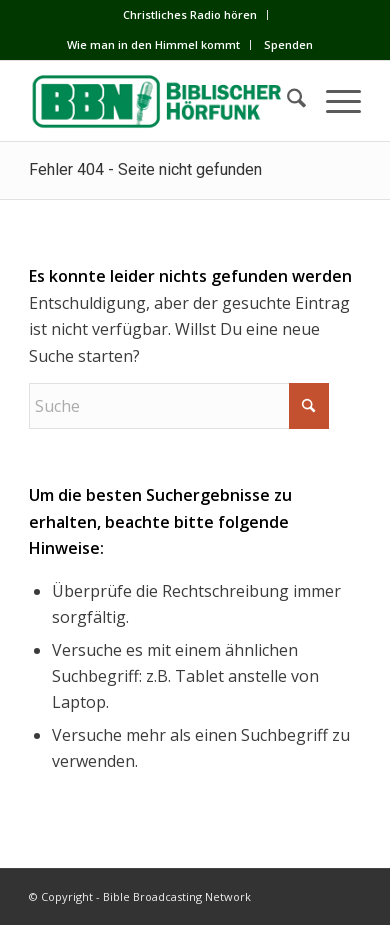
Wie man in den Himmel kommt (153, 44)
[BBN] (161, 101)
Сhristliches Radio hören (190, 14)
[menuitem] (190, 15)
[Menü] (333, 101)
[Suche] (286, 101)
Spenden (288, 44)
